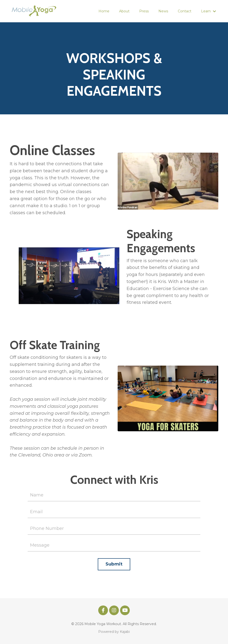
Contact (185, 11)
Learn (208, 11)
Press (144, 11)
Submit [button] (114, 564)
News (163, 11)
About (124, 11)
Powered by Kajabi (114, 632)
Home (104, 11)
